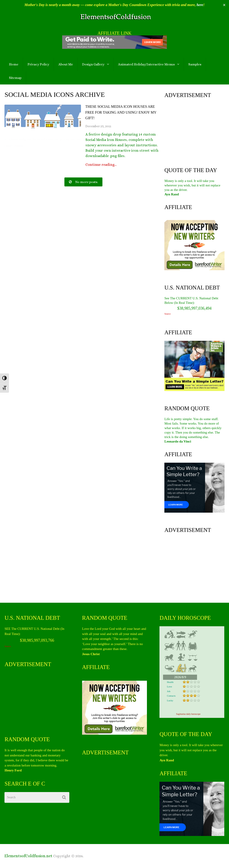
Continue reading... (101, 165)
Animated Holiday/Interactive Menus (146, 64)
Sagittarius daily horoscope (188, 714)
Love (169, 687)
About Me (66, 64)
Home (14, 64)
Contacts (171, 696)
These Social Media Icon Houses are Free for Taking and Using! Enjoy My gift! (121, 112)
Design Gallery (93, 64)
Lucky (170, 700)
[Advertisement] (194, 132)
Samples (195, 64)
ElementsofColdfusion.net (28, 856)
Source (168, 314)
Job (169, 691)
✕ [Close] (224, 5)
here (200, 5)
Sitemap (15, 78)
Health (170, 682)
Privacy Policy (38, 64)
